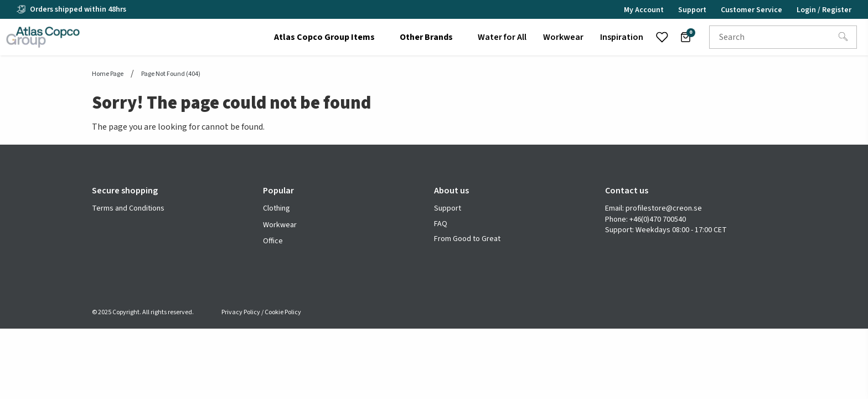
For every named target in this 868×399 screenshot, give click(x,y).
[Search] (843, 37)
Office (273, 241)
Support (448, 209)
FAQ (441, 224)
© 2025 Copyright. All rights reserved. (143, 312)
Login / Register (824, 10)
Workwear (280, 225)
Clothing (277, 208)
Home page (108, 74)
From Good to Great (467, 239)
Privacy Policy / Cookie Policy (261, 312)
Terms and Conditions (128, 209)
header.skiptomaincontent (0, 0)
